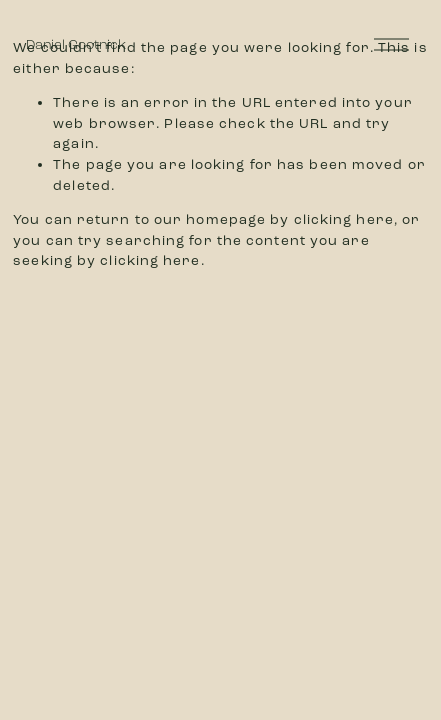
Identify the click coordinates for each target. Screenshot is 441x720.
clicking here (344, 219)
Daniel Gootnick (76, 44)
